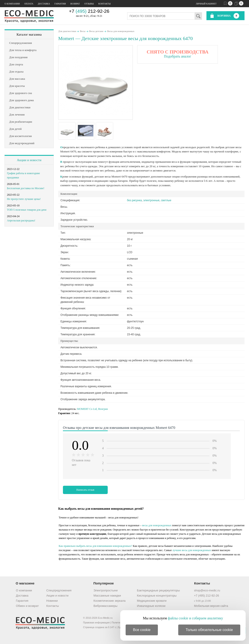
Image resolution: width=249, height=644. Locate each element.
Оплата (29, 4)
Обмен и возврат (27, 606)
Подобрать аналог (178, 56)
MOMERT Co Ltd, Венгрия (92, 409)
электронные (151, 200)
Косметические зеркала (110, 601)
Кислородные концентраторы (157, 596)
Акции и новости (29, 160)
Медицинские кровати (152, 601)
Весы (83, 31)
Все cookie (142, 630)
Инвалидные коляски (151, 606)
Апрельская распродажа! (21, 220)
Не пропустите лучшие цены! (24, 199)
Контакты (104, 4)
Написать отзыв (85, 490)
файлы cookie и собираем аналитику (195, 618)
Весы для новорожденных (121, 31)
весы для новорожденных (157, 525)
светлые (166, 200)
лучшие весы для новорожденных (192, 550)
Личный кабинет (206, 4)
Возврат (75, 4)
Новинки (52, 601)
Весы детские (96, 31)
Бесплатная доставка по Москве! (26, 188)
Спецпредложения (59, 590)
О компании (12, 4)
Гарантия (22, 601)
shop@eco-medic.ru (207, 590)
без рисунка (134, 200)
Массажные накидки (107, 596)
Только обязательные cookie (209, 630)
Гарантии (60, 4)
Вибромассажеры (106, 606)
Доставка (44, 4)
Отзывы (89, 4)
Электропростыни (106, 590)
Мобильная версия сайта (211, 606)
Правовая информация (96, 623)
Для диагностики (67, 31)
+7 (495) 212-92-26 (206, 596)
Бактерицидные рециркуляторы (158, 590)
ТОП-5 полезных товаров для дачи (27, 210)
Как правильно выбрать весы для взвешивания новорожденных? (95, 546)
